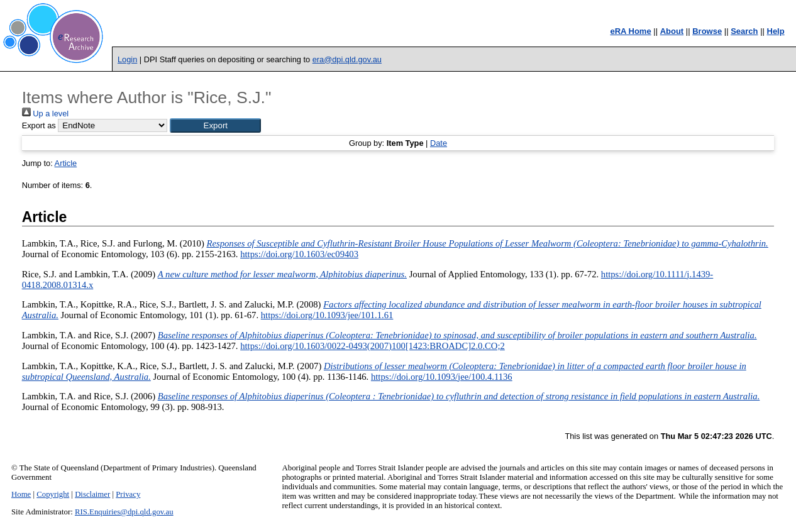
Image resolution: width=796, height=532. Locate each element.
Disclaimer (92, 494)
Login (127, 59)
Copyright (53, 494)
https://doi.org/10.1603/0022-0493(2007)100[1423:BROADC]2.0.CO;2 (373, 346)
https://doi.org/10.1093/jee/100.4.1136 (442, 377)
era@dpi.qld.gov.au (347, 59)
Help (776, 31)
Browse (707, 31)
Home (21, 494)
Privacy (128, 494)
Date (439, 143)
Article (66, 163)
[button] (215, 125)
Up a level (45, 114)
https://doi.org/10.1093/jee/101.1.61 (327, 315)
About (672, 31)
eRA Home (630, 31)
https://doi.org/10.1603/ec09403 (299, 254)
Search (744, 31)
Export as (39, 125)
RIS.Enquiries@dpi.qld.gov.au (124, 512)
